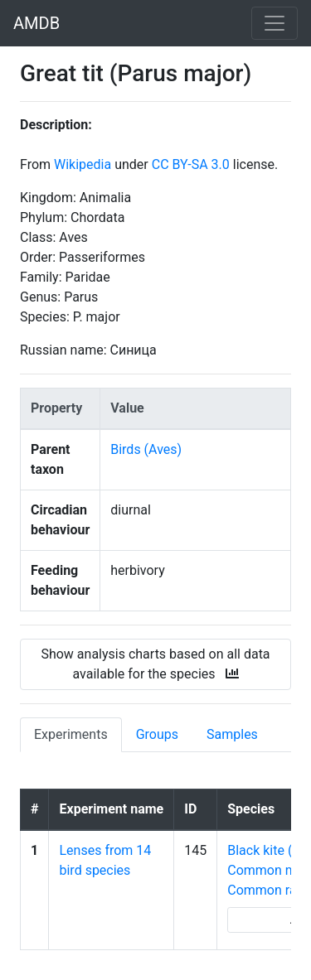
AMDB (36, 23)
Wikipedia (83, 164)
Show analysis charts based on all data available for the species (155, 664)
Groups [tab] (157, 734)
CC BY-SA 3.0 (191, 164)
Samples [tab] (232, 734)
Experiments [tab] (71, 734)
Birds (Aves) (146, 449)
